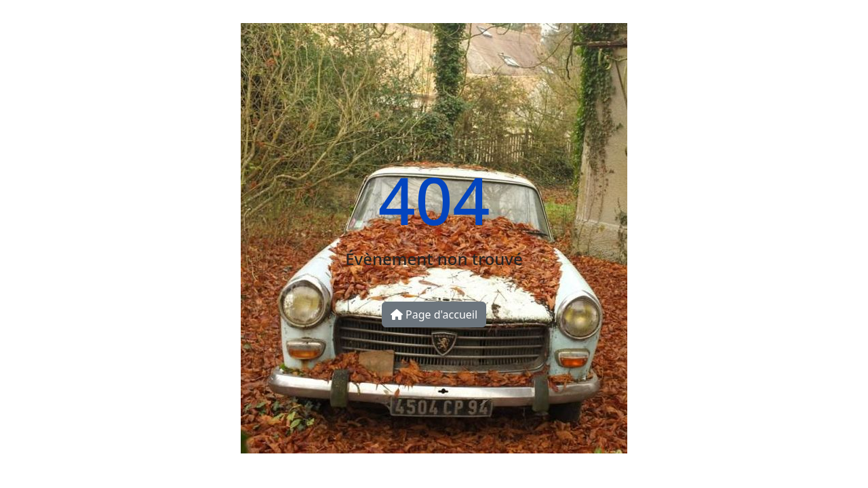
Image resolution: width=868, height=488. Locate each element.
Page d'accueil (434, 314)
